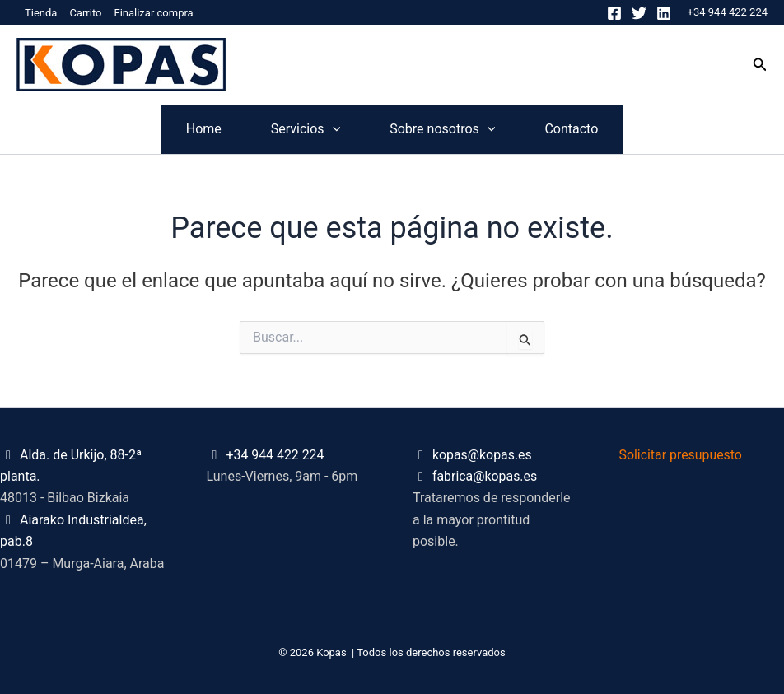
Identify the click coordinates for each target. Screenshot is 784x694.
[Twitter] (639, 13)
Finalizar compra (153, 13)
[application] (308, 129)
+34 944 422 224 (728, 12)
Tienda (41, 13)
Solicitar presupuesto (681, 455)
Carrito (85, 13)
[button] (760, 65)
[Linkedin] (664, 13)
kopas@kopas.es (483, 455)
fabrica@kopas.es (485, 476)
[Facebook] (614, 13)
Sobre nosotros (467, 129)
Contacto (645, 129)
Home (130, 129)
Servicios (281, 129)
